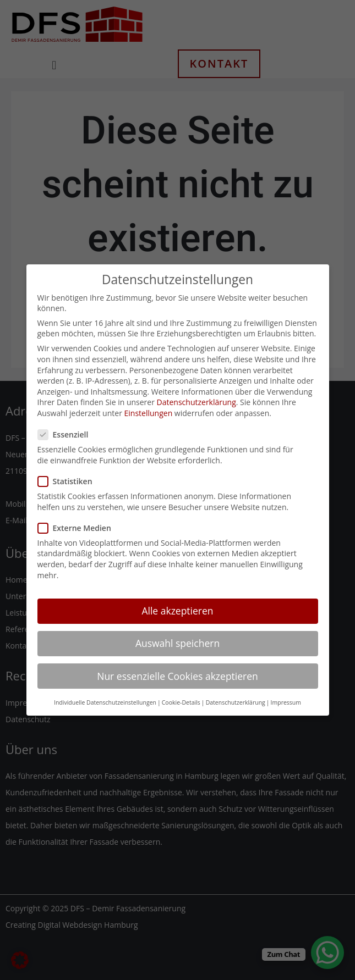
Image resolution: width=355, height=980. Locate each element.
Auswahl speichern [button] (177, 630)
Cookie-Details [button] (181, 689)
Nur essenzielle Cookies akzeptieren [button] (177, 663)
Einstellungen (149, 400)
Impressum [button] (286, 689)
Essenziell (67, 422)
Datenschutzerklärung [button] (236, 689)
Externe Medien (78, 515)
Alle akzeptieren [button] (177, 598)
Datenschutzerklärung (196, 389)
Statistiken (69, 468)
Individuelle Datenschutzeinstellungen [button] (105, 689)
